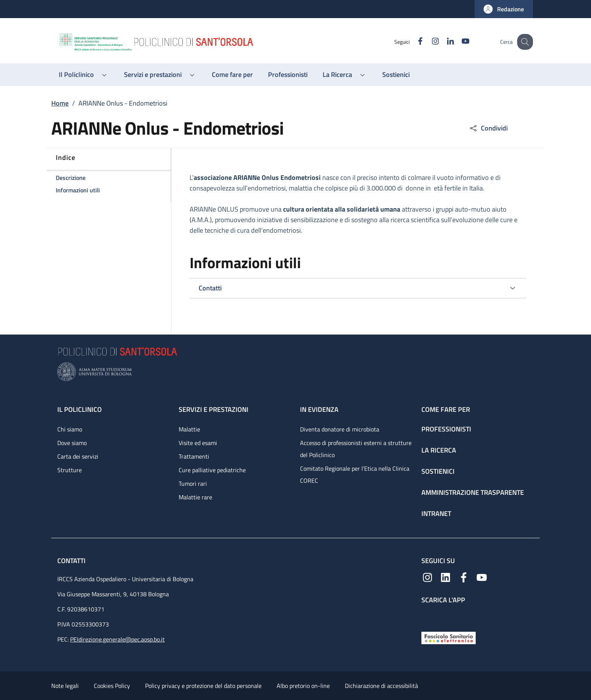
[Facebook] (413, 42)
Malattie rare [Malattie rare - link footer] (195, 497)
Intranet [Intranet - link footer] (436, 513)
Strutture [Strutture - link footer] (70, 470)
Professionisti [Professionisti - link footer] (446, 429)
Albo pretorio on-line (303, 686)
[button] (504, 9)
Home (60, 103)
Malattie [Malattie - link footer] (189, 429)
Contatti (72, 561)
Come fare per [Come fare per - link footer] (446, 409)
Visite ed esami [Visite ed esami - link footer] (198, 443)
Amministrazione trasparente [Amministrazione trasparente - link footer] (473, 492)
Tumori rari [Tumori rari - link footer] (193, 484)
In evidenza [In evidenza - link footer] (319, 409)
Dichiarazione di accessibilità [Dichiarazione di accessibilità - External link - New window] (381, 686)
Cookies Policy (112, 686)
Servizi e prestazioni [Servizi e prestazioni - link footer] (214, 409)
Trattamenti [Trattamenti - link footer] (194, 456)
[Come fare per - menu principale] (232, 75)
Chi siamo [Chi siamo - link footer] (70, 429)
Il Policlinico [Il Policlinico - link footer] (80, 409)
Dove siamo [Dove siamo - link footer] (72, 443)
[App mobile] (427, 616)
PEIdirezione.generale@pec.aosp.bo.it (117, 639)
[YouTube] (459, 42)
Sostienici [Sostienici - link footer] (438, 471)
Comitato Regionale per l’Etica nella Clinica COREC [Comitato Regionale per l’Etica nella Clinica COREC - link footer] (355, 474)
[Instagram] (429, 42)
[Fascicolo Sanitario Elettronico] (449, 637)
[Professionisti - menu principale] (288, 75)
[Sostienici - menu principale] (396, 75)
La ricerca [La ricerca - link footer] (439, 450)
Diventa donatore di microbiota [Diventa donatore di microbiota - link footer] (340, 429)
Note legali (65, 686)
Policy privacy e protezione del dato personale (203, 686)
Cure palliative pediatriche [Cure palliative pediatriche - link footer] (212, 470)
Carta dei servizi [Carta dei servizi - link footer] (78, 456)
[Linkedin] (444, 42)
